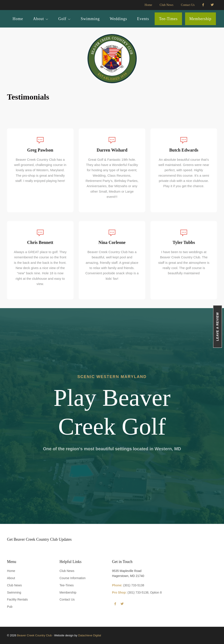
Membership (68, 592)
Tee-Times (67, 585)
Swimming (14, 592)
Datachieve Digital (90, 635)
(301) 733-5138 (128, 585)
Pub (10, 607)
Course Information (73, 578)
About (11, 578)
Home (11, 571)
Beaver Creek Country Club (34, 635)
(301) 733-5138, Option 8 (137, 592)
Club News (14, 585)
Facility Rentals (17, 599)
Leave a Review (218, 326)
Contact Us (67, 599)
